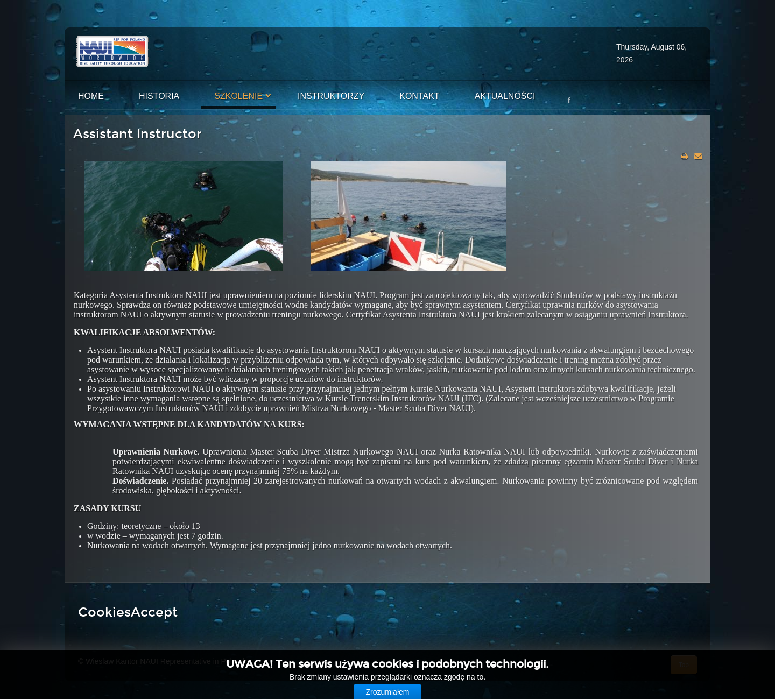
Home (91, 96)
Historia (159, 96)
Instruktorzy (331, 96)
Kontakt (419, 96)
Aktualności (505, 96)
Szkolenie (238, 96)
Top (684, 665)
